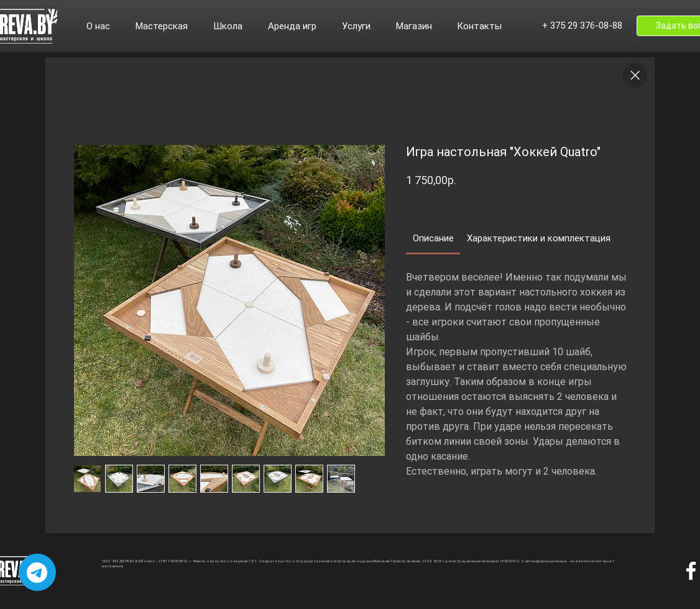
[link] (433, 238)
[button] (105, 26)
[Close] (635, 75)
